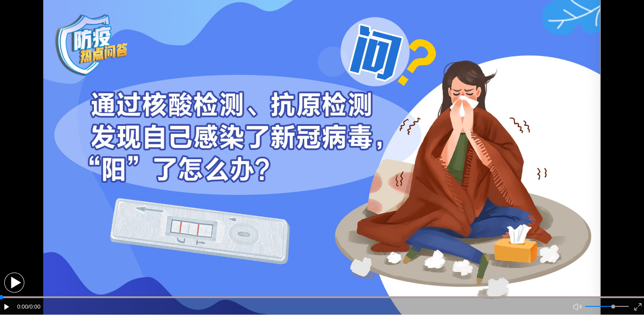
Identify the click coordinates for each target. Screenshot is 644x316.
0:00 (23, 307)
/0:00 (34, 307)
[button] (14, 283)
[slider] (613, 307)
